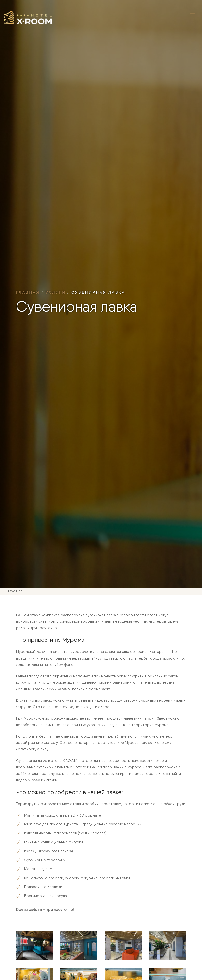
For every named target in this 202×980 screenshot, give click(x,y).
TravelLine (14, 591)
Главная (28, 292)
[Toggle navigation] (193, 14)
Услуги (56, 292)
